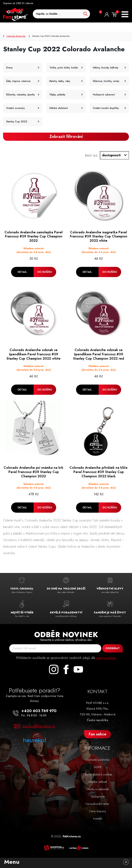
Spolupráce (98, 796)
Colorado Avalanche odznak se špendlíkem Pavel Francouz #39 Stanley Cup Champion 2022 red (99, 354)
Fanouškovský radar (97, 804)
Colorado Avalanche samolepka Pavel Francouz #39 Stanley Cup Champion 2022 (34, 237)
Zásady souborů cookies (98, 774)
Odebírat (113, 648)
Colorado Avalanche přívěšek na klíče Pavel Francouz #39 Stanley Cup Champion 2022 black (98, 472)
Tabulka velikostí (98, 782)
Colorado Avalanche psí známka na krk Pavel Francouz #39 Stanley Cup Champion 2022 (34, 472)
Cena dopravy (98, 811)
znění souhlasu (106, 658)
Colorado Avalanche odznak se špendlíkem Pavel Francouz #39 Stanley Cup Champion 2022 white (34, 354)
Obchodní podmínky (97, 760)
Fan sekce (98, 734)
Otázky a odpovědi (97, 789)
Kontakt (98, 819)
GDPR (98, 767)
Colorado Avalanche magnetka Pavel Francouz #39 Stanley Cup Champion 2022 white (99, 237)
